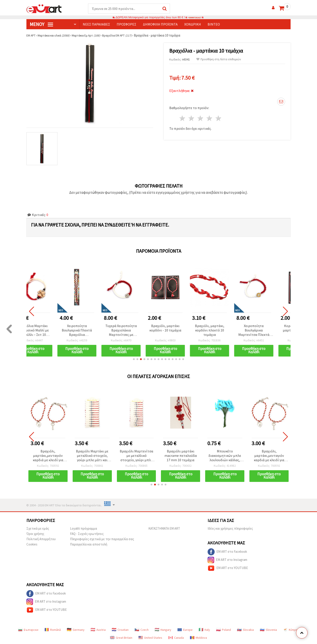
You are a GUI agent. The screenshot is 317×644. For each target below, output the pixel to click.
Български (28, 630)
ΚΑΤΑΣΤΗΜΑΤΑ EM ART (164, 529)
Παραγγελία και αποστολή (89, 544)
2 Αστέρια (192, 115)
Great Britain (121, 638)
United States (150, 638)
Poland (224, 630)
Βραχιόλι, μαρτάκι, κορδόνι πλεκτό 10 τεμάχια (225, 330)
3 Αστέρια (201, 115)
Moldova (198, 638)
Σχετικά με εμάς (38, 529)
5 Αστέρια (218, 115)
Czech (142, 630)
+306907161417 (195, 17)
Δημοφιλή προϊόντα (160, 24)
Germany (76, 630)
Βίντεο (214, 24)
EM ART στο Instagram (227, 560)
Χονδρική (193, 24)
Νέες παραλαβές (96, 24)
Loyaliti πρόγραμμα (84, 529)
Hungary (163, 630)
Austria (98, 630)
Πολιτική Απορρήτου (41, 539)
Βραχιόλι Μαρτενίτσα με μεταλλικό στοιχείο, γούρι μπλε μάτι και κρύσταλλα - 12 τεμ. (165, 456)
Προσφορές (126, 24)
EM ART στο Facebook (227, 552)
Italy (204, 630)
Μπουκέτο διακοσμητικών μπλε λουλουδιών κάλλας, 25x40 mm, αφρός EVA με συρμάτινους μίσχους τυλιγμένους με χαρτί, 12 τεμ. (33, 456)
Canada (176, 638)
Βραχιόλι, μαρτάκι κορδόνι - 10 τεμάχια (181, 328)
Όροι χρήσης (35, 534)
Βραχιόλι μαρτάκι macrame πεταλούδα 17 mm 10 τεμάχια (209, 456)
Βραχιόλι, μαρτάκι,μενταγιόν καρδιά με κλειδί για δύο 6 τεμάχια (77, 456)
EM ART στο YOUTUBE (228, 568)
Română (53, 630)
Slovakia (245, 630)
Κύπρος (291, 630)
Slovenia (268, 630)
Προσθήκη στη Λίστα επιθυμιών (219, 59)
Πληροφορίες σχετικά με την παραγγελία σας (102, 539)
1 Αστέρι (183, 115)
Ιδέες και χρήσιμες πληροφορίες (230, 529)
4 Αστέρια (209, 115)
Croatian (120, 630)
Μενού (41, 24)
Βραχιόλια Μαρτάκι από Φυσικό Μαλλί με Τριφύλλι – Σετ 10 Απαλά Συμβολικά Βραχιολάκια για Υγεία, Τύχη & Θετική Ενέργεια (48, 331)
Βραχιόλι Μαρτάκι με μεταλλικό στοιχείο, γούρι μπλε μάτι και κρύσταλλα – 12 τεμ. (121, 456)
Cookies (32, 544)
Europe (185, 630)
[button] (134, 359)
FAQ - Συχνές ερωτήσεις (87, 534)
